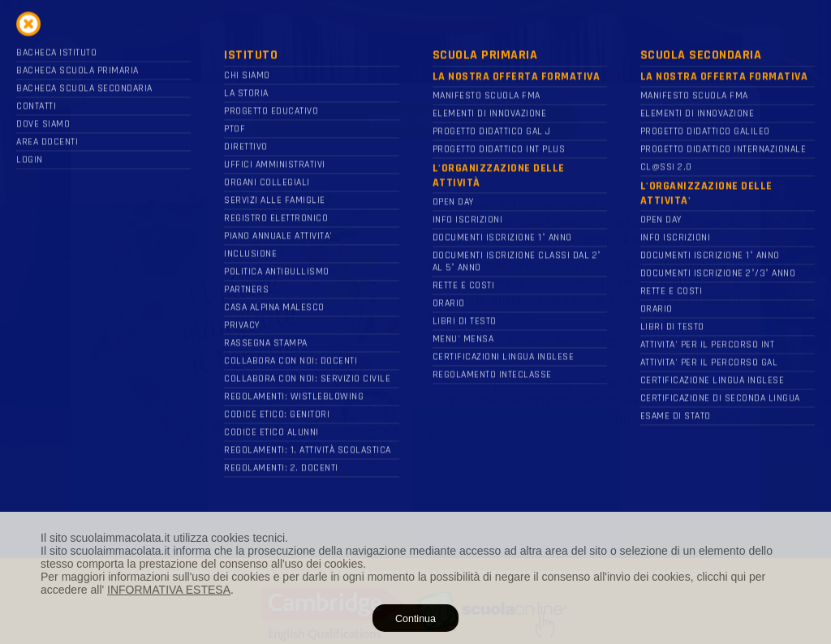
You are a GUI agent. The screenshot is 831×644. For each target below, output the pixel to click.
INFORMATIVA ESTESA (169, 590)
